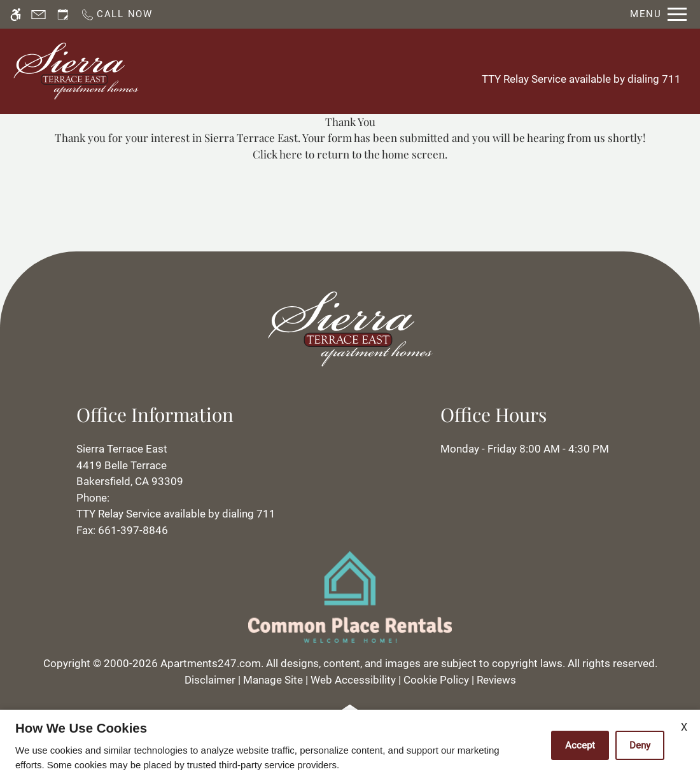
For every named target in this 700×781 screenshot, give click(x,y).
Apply (360, 71)
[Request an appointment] (63, 14)
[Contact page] (38, 14)
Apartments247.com (211, 663)
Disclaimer (210, 680)
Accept (580, 745)
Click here (277, 154)
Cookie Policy (436, 680)
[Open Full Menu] (658, 14)
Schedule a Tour (283, 71)
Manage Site (273, 680)
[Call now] (116, 14)
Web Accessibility (353, 680)
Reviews (496, 680)
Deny (640, 745)
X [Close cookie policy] (684, 727)
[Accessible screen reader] (16, 14)
